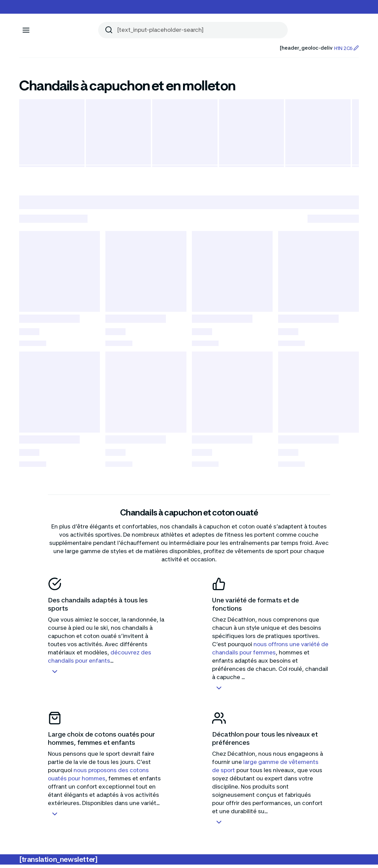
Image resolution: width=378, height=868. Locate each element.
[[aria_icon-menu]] (26, 30)
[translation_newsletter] (58, 863)
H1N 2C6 (346, 48)
